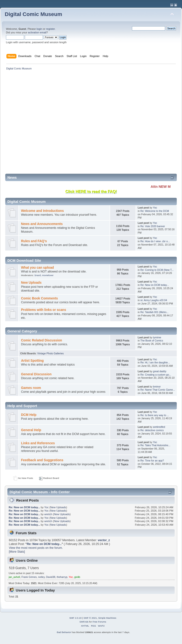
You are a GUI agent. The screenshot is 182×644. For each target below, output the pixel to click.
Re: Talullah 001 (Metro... (154, 312)
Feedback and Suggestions (42, 460)
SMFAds (84, 622)
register (50, 29)
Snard (38, 275)
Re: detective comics (152, 430)
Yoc (155, 208)
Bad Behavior (64, 632)
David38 (51, 577)
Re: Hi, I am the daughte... (155, 362)
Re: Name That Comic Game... (158, 390)
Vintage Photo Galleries (50, 353)
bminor (157, 387)
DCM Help (29, 415)
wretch (48, 514)
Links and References (38, 443)
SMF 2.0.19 (76, 618)
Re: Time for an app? (152, 461)
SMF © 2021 (90, 618)
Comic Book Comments (39, 298)
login (39, 29)
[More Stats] (17, 552)
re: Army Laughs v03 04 (154, 300)
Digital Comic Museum (33, 14)
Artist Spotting (32, 361)
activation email (37, 32)
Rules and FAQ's (34, 241)
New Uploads (31, 283)
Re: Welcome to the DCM (155, 211)
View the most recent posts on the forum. (36, 548)
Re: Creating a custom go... (156, 375)
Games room (31, 388)
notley (41, 577)
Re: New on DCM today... (154, 285)
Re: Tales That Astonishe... (155, 445)
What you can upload (37, 268)
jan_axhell (14, 577)
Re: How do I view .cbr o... (155, 241)
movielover (48, 275)
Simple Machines (107, 618)
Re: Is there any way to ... (155, 415)
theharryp (62, 577)
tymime (157, 337)
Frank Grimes (29, 577)
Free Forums (99, 622)
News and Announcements (42, 224)
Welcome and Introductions (42, 211)
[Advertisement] (50, 123)
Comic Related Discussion (41, 340)
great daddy (160, 371)
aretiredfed (159, 427)
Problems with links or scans (43, 310)
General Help (31, 430)
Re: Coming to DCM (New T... (157, 270)
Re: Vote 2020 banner (153, 226)
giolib (77, 577)
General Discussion (36, 374)
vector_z (104, 540)
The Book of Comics (152, 340)
